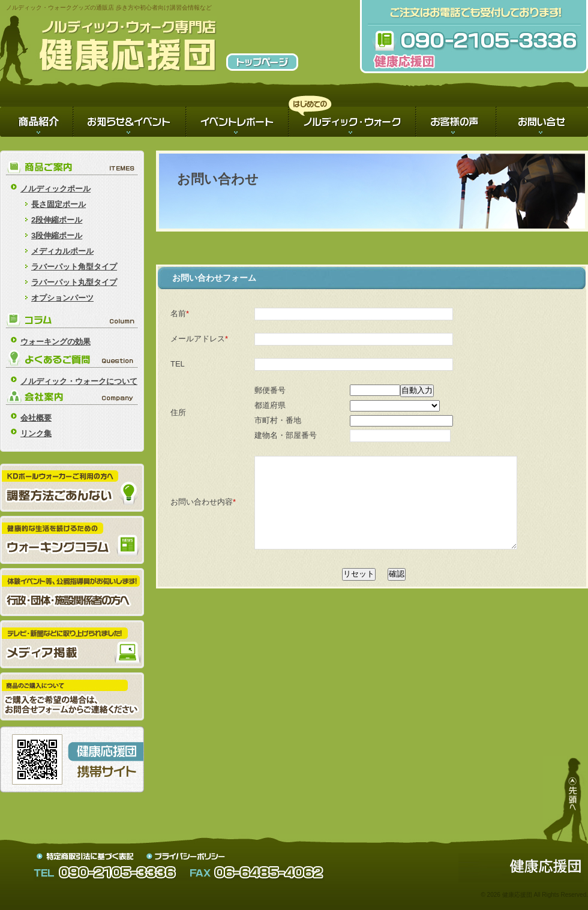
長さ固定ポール (58, 204)
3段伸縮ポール (57, 235)
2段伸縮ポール (57, 220)
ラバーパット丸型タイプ (74, 282)
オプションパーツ (62, 298)
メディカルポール (62, 251)
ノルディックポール (55, 189)
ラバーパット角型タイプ (74, 267)
